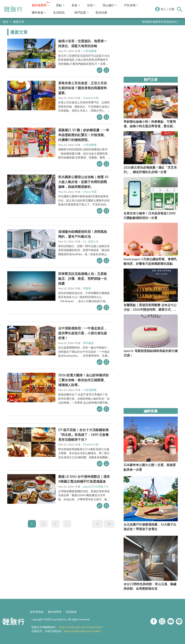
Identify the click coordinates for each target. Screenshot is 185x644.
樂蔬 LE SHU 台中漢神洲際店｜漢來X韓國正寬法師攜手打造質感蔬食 (84, 479)
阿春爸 (87, 288)
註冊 (172, 9)
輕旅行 (13, 9)
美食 (76, 5)
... (67, 524)
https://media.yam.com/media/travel (81, 627)
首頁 (5, 22)
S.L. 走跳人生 (91, 241)
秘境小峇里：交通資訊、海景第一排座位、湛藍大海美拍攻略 (83, 43)
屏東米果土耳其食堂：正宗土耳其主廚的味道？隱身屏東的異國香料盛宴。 (83, 88)
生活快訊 (59, 13)
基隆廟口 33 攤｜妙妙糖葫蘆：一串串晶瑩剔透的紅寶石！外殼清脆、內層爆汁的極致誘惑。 (84, 135)
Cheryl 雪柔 (90, 192)
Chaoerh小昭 (91, 98)
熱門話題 (81, 13)
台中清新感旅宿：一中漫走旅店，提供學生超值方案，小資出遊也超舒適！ (83, 333)
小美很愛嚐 (90, 51)
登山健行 (110, 5)
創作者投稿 (37, 612)
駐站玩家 (102, 13)
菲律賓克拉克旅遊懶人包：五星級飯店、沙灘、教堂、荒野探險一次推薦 (83, 279)
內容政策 (71, 612)
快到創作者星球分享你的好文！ (161, 22)
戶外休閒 (131, 5)
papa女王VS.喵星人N (96, 486)
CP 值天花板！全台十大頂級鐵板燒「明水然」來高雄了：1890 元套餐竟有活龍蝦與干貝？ (83, 435)
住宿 (91, 5)
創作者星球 (40, 5)
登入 (163, 9)
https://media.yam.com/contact (82, 631)
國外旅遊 (39, 13)
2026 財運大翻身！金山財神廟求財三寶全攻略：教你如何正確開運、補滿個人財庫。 (83, 380)
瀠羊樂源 (88, 343)
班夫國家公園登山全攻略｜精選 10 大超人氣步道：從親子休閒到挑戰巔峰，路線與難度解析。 (83, 182)
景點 (60, 5)
